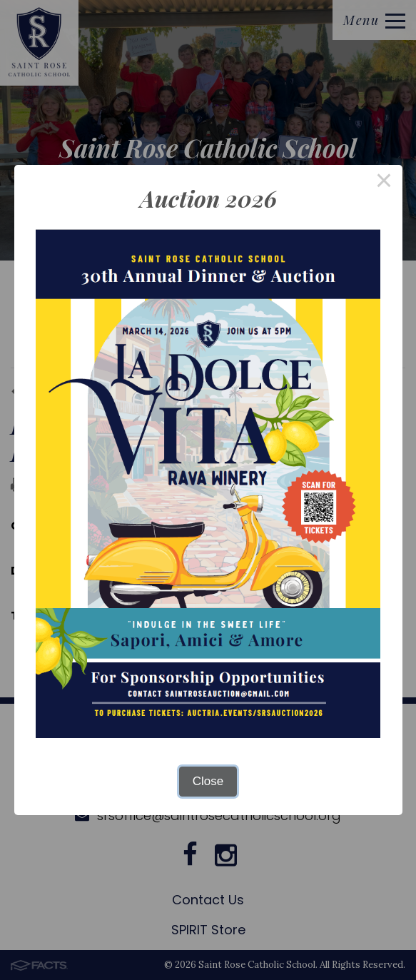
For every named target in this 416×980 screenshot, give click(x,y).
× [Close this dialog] (384, 183)
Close (208, 781)
